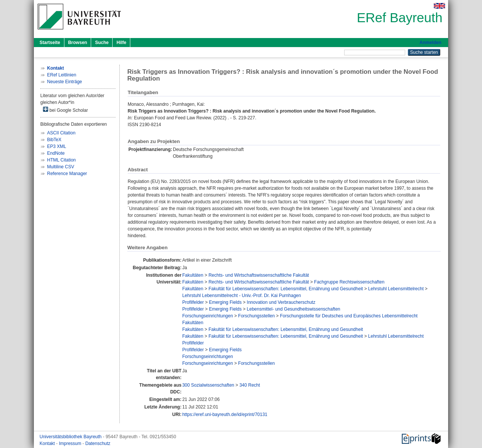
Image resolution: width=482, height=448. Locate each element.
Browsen (78, 43)
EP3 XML (57, 146)
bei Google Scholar (65, 110)
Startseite (50, 43)
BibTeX (54, 140)
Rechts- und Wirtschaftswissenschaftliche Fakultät (259, 275)
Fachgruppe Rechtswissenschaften (349, 282)
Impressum (71, 443)
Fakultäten (193, 275)
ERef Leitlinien (62, 75)
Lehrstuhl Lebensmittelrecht (396, 289)
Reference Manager (67, 174)
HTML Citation (61, 160)
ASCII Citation (61, 133)
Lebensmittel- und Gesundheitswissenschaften (293, 309)
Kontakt (48, 443)
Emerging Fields (225, 302)
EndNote (56, 153)
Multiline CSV (61, 167)
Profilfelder (193, 302)
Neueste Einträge (65, 82)
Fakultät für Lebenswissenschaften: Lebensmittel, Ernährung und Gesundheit (286, 289)
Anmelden (430, 43)
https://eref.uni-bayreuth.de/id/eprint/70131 (225, 414)
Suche (102, 43)
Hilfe (121, 43)
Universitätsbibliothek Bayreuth (71, 437)
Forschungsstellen (256, 316)
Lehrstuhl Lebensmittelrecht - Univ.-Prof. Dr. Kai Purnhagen (242, 296)
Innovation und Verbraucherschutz (281, 302)
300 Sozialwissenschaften (208, 385)
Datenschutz (98, 443)
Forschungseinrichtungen (208, 316)
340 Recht (250, 385)
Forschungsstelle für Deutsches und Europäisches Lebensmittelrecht (349, 316)
